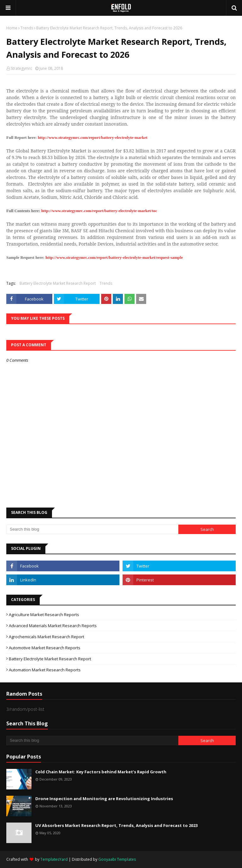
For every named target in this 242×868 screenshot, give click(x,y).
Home (12, 28)
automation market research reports (45, 670)
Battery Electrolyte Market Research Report (58, 283)
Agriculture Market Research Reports (44, 615)
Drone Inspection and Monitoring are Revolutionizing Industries (104, 799)
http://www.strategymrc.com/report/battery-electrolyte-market (93, 137)
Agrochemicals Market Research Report (46, 637)
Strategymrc (21, 68)
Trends (27, 28)
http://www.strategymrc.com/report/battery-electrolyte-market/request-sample (114, 257)
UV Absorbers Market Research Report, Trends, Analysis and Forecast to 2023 (116, 825)
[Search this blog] (92, 529)
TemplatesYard (54, 859)
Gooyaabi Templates (117, 859)
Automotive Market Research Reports (45, 648)
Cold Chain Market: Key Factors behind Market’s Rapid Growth (101, 772)
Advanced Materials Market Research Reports (53, 626)
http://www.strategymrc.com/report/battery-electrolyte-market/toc (99, 211)
